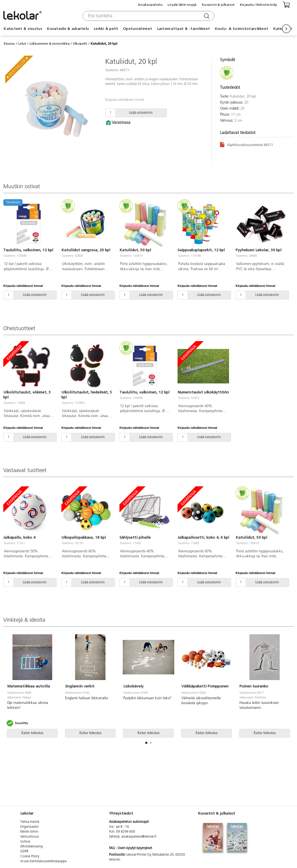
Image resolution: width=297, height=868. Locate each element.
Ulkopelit (80, 44)
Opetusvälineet (138, 29)
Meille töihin (29, 832)
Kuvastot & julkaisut (218, 5)
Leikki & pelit (106, 29)
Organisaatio (29, 827)
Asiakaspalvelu (150, 5)
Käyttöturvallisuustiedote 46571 (247, 144)
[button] (146, 743)
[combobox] (148, 16)
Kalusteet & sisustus (23, 29)
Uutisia (25, 842)
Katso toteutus (32, 733)
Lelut (22, 44)
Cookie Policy (30, 856)
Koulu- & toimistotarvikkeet (242, 29)
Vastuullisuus (30, 837)
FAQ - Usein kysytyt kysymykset (131, 848)
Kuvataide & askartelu (68, 29)
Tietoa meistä (30, 822)
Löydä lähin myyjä (182, 5)
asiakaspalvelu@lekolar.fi (139, 837)
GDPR (24, 852)
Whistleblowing (32, 847)
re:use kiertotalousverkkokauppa (43, 861)
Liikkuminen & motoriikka (50, 44)
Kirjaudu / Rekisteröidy (259, 5)
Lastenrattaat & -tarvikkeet (184, 29)
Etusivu (9, 44)
